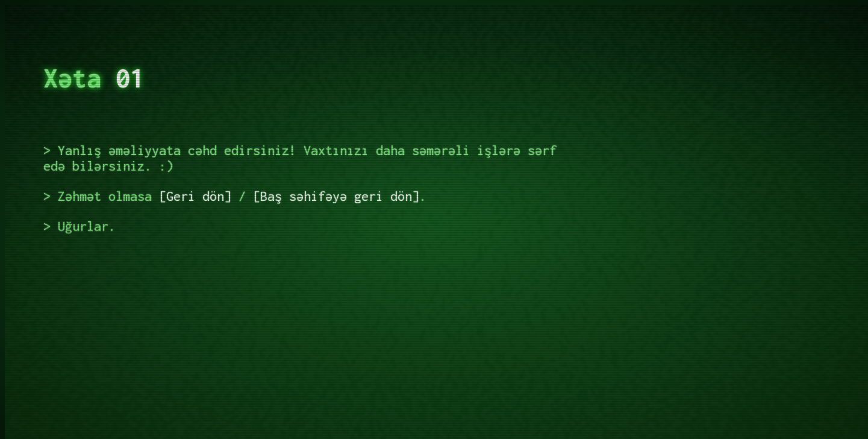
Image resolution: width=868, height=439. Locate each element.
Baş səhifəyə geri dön (336, 196)
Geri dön (195, 196)
